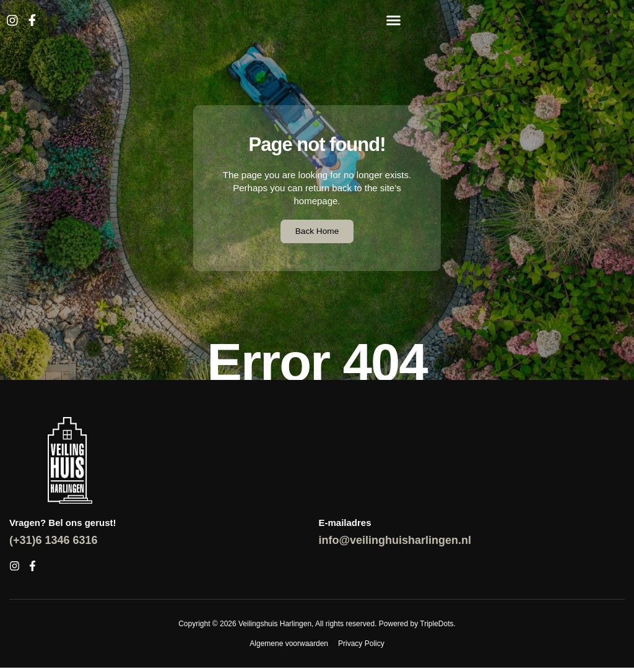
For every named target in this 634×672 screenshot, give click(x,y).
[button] (393, 20)
